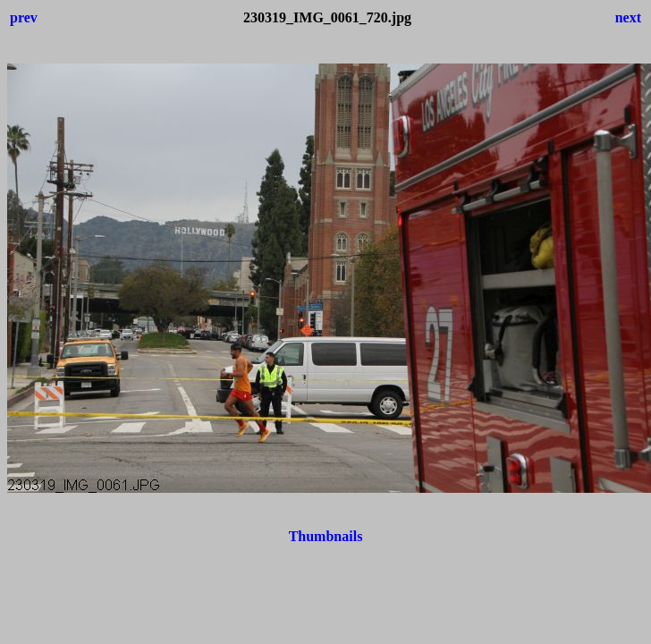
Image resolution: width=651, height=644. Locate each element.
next (628, 17)
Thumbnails (326, 536)
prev (24, 17)
